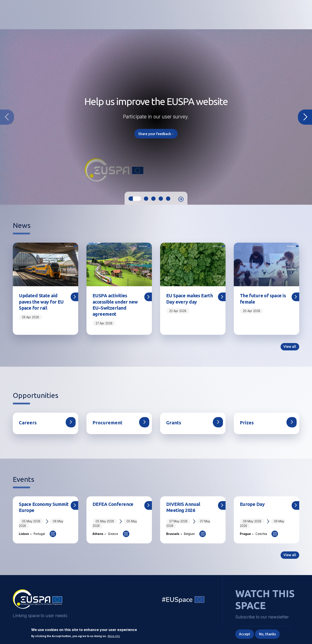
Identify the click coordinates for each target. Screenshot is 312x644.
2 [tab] (146, 199)
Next (305, 117)
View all (290, 348)
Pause (181, 199)
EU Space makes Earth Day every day (191, 299)
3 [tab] (153, 199)
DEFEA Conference (114, 505)
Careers (28, 424)
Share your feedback (156, 134)
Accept (244, 634)
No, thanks (267, 634)
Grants (174, 424)
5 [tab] (168, 199)
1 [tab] (135, 199)
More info (114, 636)
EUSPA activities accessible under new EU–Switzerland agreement (116, 305)
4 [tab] (161, 199)
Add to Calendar (53, 535)
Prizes (247, 424)
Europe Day (253, 505)
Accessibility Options (263, 14)
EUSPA (37, 602)
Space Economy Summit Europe (36, 508)
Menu (297, 14)
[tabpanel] (156, 117)
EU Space (183, 602)
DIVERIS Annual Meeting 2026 (184, 508)
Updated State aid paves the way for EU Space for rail (42, 302)
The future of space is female (264, 299)
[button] (285, 14)
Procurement (108, 424)
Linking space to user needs (228, 15)
